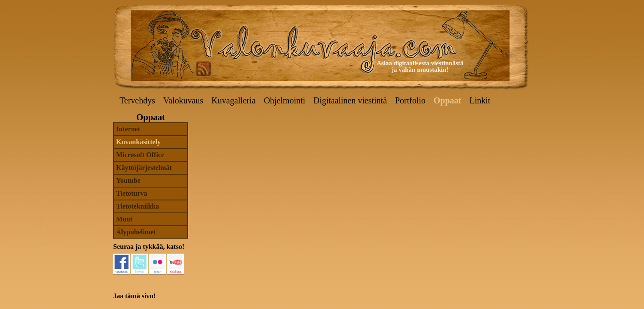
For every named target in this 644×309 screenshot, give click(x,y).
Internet (128, 129)
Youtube (128, 180)
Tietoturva (132, 193)
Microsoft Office (140, 155)
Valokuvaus (183, 100)
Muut (124, 219)
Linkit (480, 100)
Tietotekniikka (138, 206)
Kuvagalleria (233, 100)
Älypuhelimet (136, 232)
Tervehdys (137, 100)
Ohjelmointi (285, 100)
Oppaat (447, 100)
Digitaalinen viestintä (350, 100)
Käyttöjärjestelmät (144, 168)
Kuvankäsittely (138, 142)
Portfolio (410, 100)
